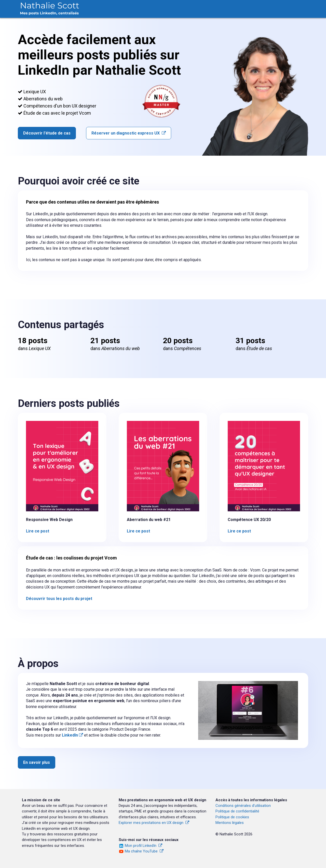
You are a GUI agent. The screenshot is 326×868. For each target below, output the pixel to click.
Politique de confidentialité (237, 811)
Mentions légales (230, 823)
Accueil (115, 8)
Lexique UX (144, 8)
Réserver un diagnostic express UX (129, 133)
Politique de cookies (232, 817)
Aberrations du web (184, 8)
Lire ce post (38, 531)
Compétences (226, 8)
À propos (294, 8)
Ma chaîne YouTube (144, 851)
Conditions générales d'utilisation (243, 806)
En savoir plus (37, 762)
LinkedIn (72, 735)
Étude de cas (262, 8)
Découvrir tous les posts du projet (59, 599)
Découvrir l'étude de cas (47, 133)
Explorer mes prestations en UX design (154, 823)
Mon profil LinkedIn (144, 846)
